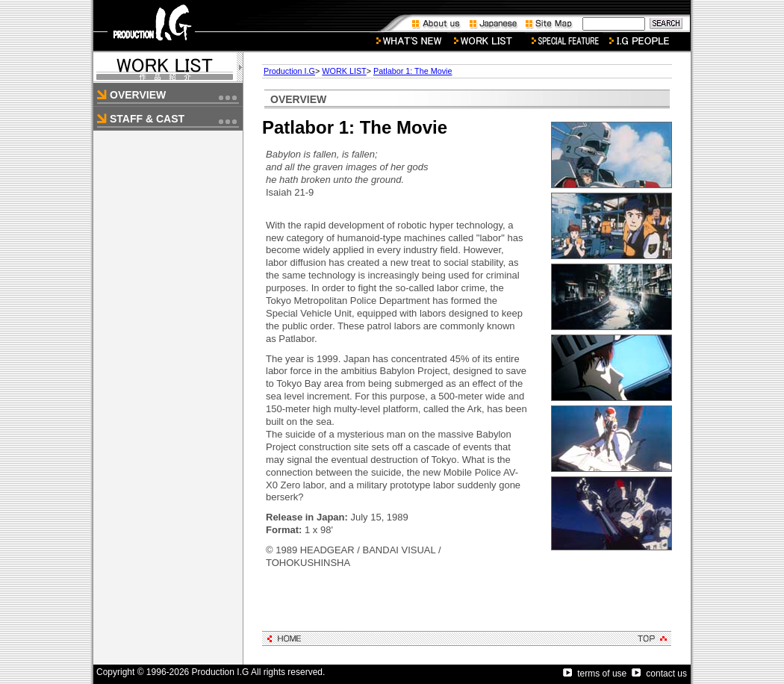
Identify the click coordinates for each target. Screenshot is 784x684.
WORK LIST (344, 71)
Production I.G (289, 71)
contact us (659, 674)
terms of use (595, 674)
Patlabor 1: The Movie (413, 71)
